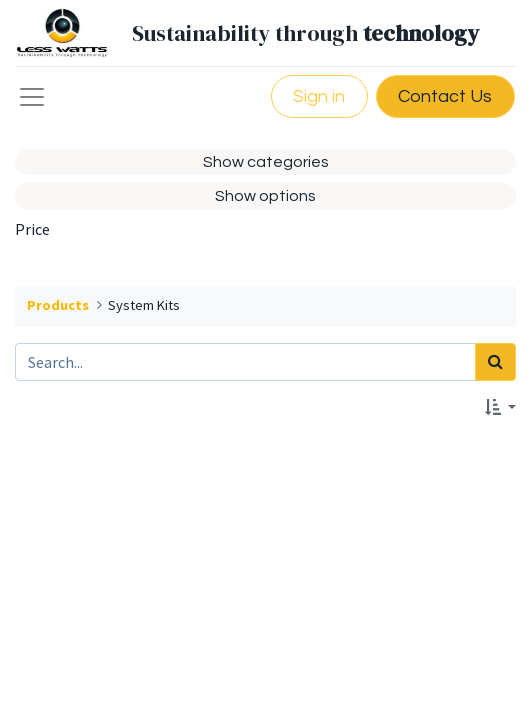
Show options (265, 196)
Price (32, 229)
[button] (500, 408)
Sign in (319, 96)
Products (58, 305)
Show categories (266, 162)
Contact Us (445, 96)
